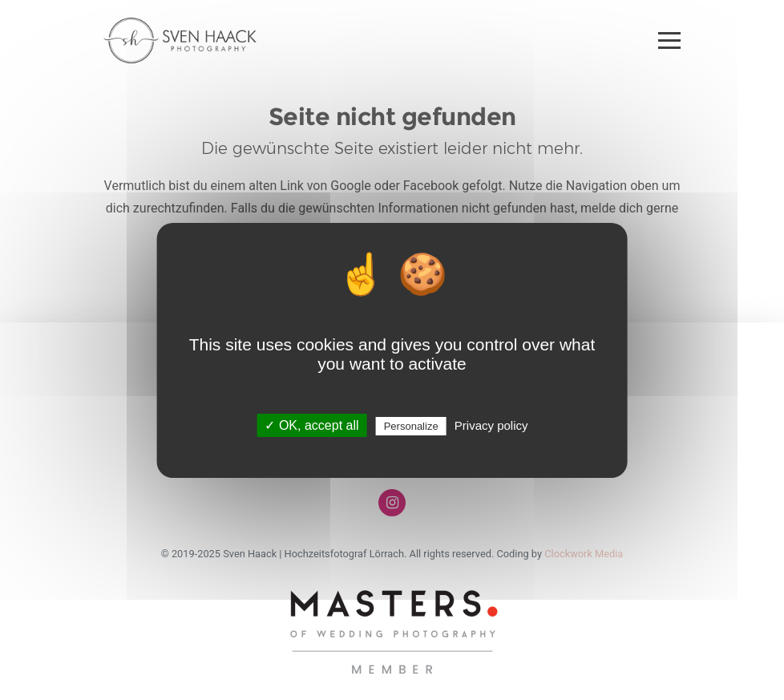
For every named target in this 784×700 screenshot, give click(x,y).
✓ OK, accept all (311, 425)
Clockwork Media (584, 554)
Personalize (411, 426)
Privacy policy (491, 425)
